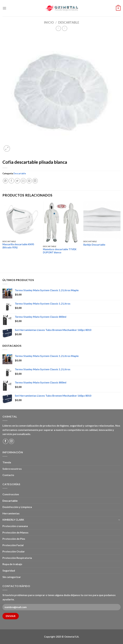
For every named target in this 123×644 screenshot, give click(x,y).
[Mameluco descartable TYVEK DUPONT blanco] (61, 222)
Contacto (8, 475)
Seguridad (9, 570)
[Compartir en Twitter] (17, 181)
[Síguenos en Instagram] (11, 441)
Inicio (49, 22)
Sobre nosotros (12, 469)
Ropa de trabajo (12, 564)
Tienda (7, 462)
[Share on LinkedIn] (35, 181)
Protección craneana (15, 526)
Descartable (69, 22)
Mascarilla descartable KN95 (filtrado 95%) (18, 246)
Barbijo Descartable (94, 245)
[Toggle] (119, 520)
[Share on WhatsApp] (6, 181)
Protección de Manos (15, 532)
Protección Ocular (14, 551)
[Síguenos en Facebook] (6, 441)
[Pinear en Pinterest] (29, 181)
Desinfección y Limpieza (17, 507)
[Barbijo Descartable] (102, 220)
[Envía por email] (23, 181)
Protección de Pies (14, 539)
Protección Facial (13, 545)
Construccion (11, 494)
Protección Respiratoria (17, 558)
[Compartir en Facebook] (11, 181)
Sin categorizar (12, 577)
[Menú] (4, 8)
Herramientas (11, 513)
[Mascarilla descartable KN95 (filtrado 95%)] (21, 220)
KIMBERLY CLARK (13, 520)
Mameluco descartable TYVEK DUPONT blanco (60, 251)
